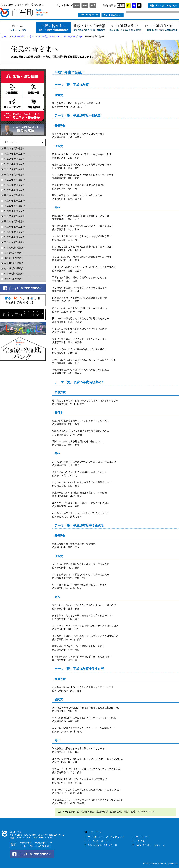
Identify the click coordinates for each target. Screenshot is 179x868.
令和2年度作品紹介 (14, 253)
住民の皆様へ (19, 37)
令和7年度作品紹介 (14, 279)
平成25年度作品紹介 (14, 216)
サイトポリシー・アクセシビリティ (106, 837)
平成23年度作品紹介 (14, 206)
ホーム (5, 37)
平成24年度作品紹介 (14, 211)
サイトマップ (142, 837)
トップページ (95, 832)
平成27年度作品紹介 (14, 227)
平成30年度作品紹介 (14, 242)
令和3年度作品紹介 (14, 258)
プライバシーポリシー (99, 841)
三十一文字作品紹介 (73, 37)
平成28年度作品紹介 (14, 232)
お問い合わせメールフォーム (150, 845)
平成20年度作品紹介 (14, 190)
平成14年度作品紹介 (14, 159)
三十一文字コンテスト (49, 37)
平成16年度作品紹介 (14, 169)
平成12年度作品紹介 (14, 148)
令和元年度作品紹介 (14, 248)
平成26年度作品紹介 (14, 221)
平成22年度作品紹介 (14, 201)
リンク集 (140, 841)
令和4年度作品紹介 (14, 263)
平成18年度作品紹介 (14, 180)
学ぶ (32, 37)
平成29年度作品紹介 (14, 237)
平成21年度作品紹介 (14, 195)
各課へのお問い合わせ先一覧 (102, 845)
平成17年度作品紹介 (14, 174)
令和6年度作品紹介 (14, 274)
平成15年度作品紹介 (14, 164)
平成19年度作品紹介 (14, 185)
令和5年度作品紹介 (14, 268)
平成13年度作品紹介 (14, 154)
